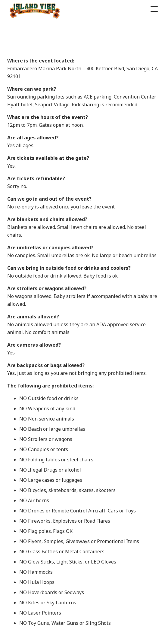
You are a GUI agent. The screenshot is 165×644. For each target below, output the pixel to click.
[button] (153, 9)
